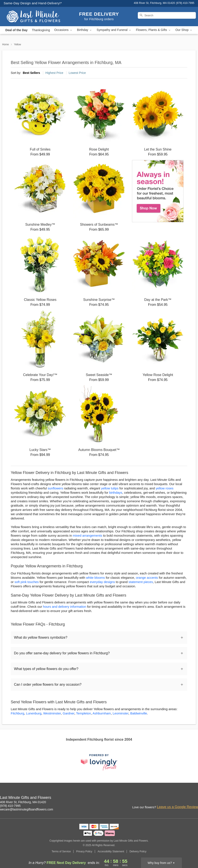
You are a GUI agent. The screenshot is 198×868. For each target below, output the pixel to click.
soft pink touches (27, 582)
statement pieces (141, 582)
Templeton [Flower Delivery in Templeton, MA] (84, 713)
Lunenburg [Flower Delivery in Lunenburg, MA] (34, 713)
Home (5, 44)
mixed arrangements (87, 535)
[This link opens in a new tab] (99, 762)
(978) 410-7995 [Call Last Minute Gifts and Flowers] (10, 806)
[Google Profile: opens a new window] (186, 798)
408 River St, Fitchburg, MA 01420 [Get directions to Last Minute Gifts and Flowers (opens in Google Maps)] (23, 802)
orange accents (147, 578)
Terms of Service (61, 851)
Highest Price (54, 73)
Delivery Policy (138, 851)
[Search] (167, 15)
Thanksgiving (41, 30)
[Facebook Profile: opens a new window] (176, 798)
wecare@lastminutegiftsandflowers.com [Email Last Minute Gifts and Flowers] (27, 809)
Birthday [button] (85, 30)
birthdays (116, 493)
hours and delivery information (65, 607)
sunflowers (55, 488)
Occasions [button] (63, 30)
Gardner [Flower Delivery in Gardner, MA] (69, 713)
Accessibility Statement (111, 851)
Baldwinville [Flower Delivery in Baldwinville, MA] (139, 713)
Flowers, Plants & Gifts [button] (153, 30)
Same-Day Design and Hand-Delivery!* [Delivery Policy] (33, 3)
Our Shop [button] (184, 30)
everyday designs (102, 582)
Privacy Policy (84, 851)
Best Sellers (31, 73)
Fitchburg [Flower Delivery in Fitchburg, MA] (18, 713)
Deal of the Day (16, 30)
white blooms (95, 578)
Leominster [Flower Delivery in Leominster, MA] (120, 713)
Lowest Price (77, 73)
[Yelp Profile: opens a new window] (195, 798)
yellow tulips (110, 488)
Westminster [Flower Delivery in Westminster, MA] (52, 713)
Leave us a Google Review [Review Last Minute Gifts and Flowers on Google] (177, 807)
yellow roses (165, 488)
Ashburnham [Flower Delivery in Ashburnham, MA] (102, 713)
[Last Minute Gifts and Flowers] (33, 17)
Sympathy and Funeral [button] (114, 30)
